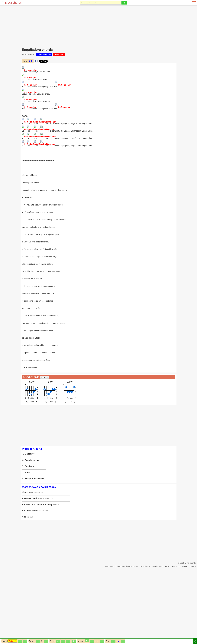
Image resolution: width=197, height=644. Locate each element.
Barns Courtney (37, 559)
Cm (30, 449)
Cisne (25, 583)
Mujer (28, 539)
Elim (57, 571)
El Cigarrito (30, 520)
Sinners (26, 559)
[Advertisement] (99, 26)
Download (59, 54)
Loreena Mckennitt (45, 565)
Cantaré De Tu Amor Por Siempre (38, 571)
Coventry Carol (30, 565)
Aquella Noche (32, 526)
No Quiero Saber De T (35, 545)
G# (50, 449)
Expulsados (33, 583)
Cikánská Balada (30, 577)
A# (69, 449)
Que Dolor (30, 533)
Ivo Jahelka (44, 577)
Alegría (31, 54)
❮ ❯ (31, 61)
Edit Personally (44, 54)
